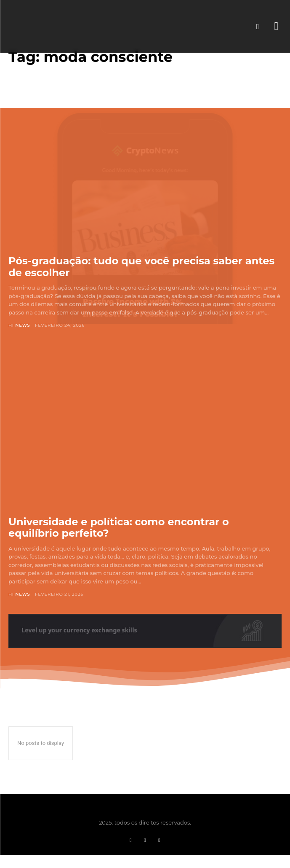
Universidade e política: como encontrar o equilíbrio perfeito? (119, 528)
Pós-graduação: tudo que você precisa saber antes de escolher (141, 267)
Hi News (19, 325)
